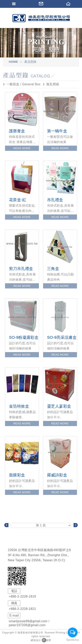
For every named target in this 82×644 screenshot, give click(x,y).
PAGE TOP (44, 640)
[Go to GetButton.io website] (73, 640)
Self (41, 18)
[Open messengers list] (73, 632)
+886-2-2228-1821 (22, 609)
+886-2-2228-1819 (22, 596)
